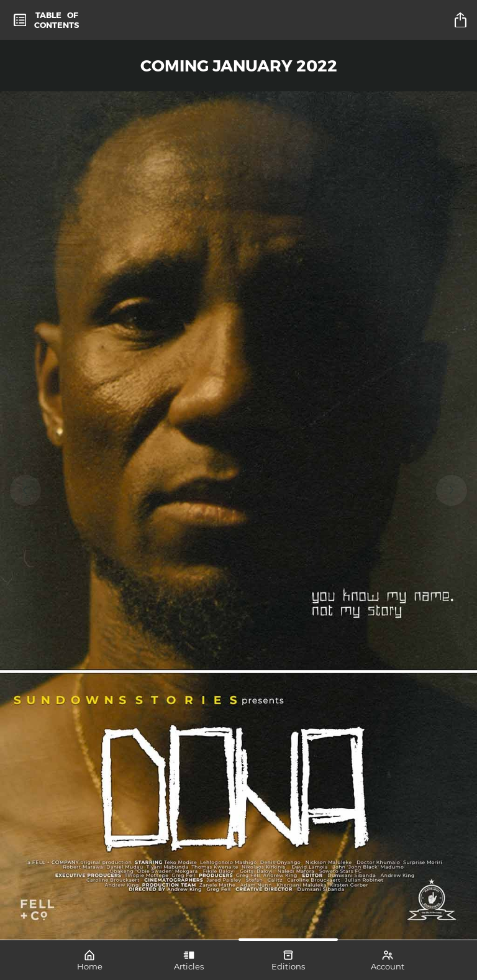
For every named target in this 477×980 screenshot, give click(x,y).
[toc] (46, 20)
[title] (462, 20)
